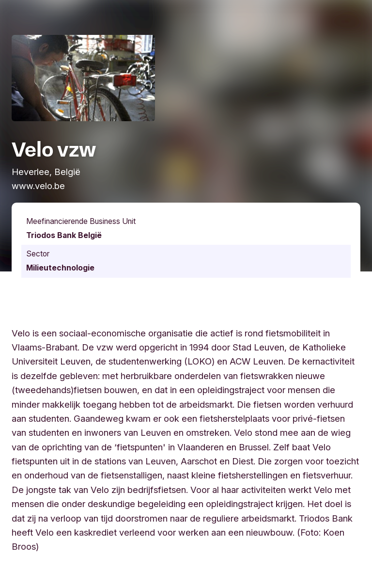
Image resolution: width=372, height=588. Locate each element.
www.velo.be (38, 186)
